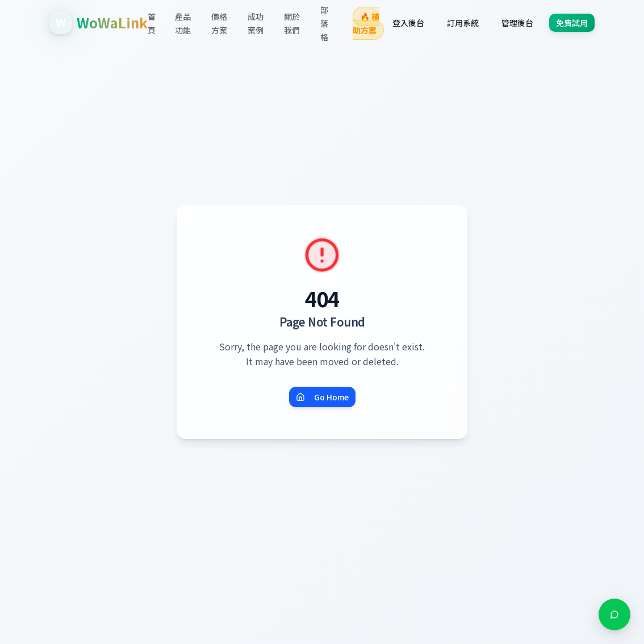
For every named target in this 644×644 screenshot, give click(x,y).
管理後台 (517, 23)
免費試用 (572, 23)
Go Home (322, 397)
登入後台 (408, 23)
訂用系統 (463, 23)
